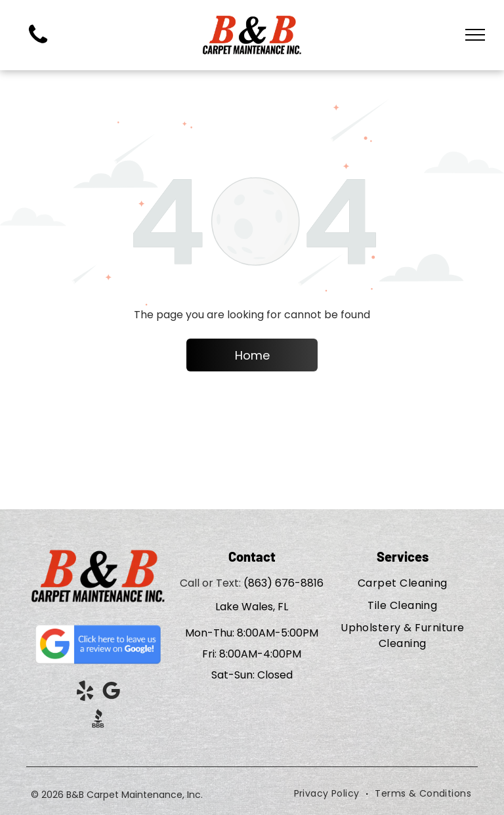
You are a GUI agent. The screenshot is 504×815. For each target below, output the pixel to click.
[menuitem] (403, 583)
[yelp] (85, 693)
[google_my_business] (112, 693)
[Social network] (98, 720)
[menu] (475, 35)
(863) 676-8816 (283, 583)
